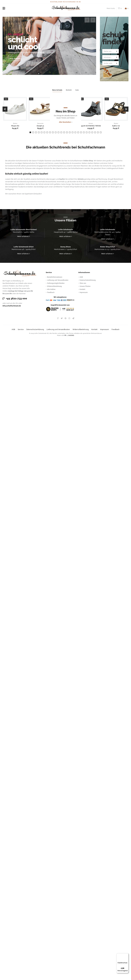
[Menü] (127, 955)
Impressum (84, 292)
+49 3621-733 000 (15, 298)
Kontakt (82, 289)
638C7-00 (116, 126)
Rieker (15, 124)
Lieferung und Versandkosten (58, 280)
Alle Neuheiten (65, 123)
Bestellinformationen (55, 277)
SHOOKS (71, 335)
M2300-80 (15, 126)
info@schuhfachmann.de (12, 306)
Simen (91, 124)
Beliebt (69, 90)
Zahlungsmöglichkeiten (56, 283)
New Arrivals (57, 90)
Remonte (40, 124)
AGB (81, 277)
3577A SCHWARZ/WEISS (91, 126)
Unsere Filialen (85, 286)
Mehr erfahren (23, 236)
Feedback (51, 292)
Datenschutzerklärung (88, 280)
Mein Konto (111, 8)
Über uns (83, 283)
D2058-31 (40, 126)
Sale (77, 90)
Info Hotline (51, 289)
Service (21, 329)
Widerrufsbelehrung (54, 286)
